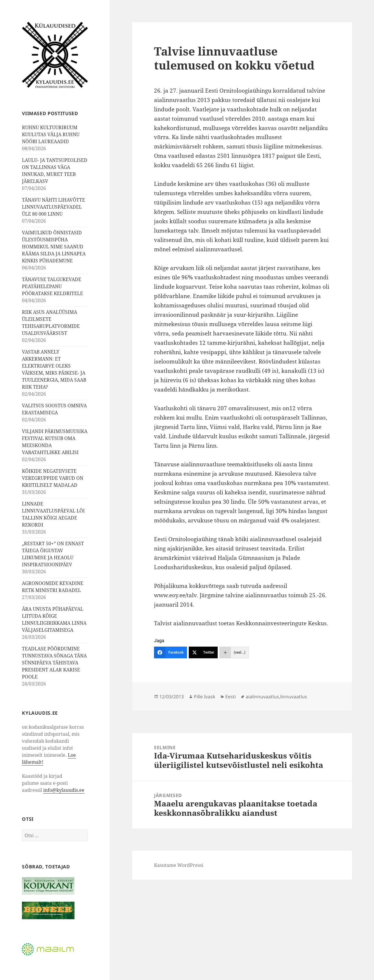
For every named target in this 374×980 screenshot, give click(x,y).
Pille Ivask (205, 697)
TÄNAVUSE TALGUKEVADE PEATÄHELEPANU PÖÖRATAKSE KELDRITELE (52, 286)
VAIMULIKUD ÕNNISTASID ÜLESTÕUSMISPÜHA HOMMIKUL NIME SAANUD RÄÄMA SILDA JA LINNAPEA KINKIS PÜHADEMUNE (54, 247)
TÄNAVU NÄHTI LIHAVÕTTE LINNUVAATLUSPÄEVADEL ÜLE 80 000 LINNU (53, 207)
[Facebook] (170, 652)
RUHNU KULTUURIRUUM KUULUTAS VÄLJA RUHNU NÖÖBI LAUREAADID (51, 134)
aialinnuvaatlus (262, 697)
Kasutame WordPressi (179, 865)
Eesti (231, 697)
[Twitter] (203, 652)
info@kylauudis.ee (64, 790)
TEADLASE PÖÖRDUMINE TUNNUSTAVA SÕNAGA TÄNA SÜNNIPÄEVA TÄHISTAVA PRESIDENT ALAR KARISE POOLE (54, 663)
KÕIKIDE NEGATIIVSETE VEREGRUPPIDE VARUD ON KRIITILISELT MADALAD (53, 478)
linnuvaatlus (294, 697)
